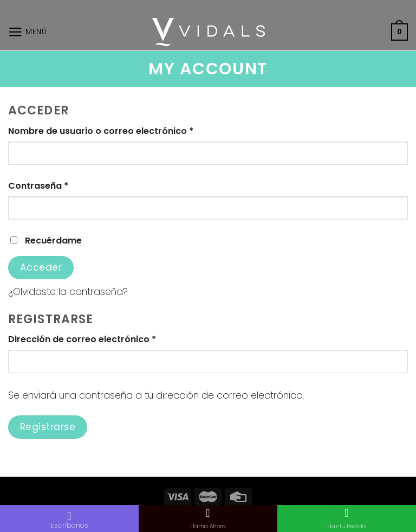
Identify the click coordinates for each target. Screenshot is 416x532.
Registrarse (48, 427)
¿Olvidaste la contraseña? (68, 291)
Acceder (41, 267)
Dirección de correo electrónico (82, 339)
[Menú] (28, 32)
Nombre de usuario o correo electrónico (101, 131)
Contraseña (38, 186)
